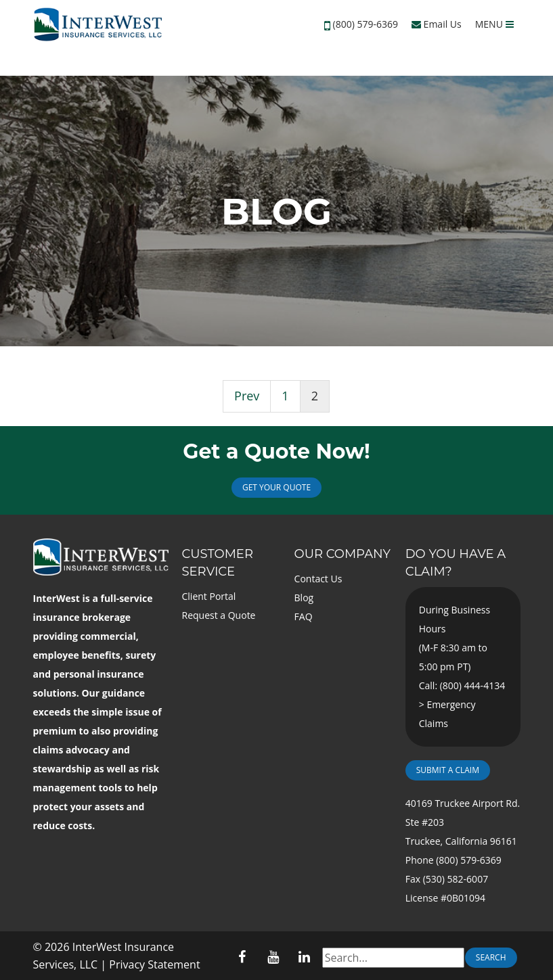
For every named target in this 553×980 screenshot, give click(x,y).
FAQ (304, 616)
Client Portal (209, 596)
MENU (494, 24)
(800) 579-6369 (366, 24)
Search (491, 957)
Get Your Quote (276, 487)
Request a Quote (219, 615)
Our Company (342, 554)
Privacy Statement (154, 964)
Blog (304, 598)
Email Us (437, 24)
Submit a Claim (448, 770)
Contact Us (318, 579)
